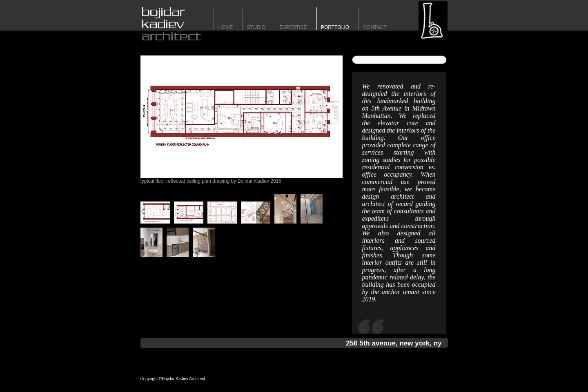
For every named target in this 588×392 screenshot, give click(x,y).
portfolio (335, 27)
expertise (293, 27)
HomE (225, 27)
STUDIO (256, 27)
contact (375, 27)
